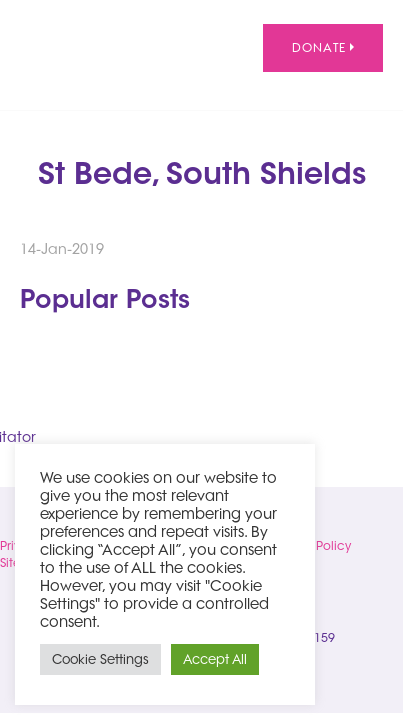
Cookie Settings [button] (100, 659)
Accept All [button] (215, 659)
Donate (323, 47)
